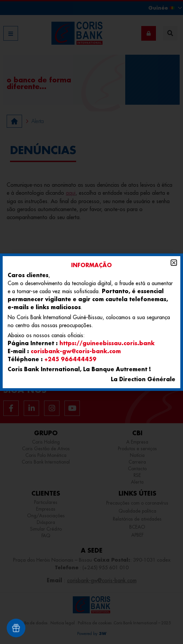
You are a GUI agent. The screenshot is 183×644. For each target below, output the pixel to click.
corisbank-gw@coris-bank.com (76, 351)
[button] (174, 263)
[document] (91, 322)
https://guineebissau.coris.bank (107, 343)
